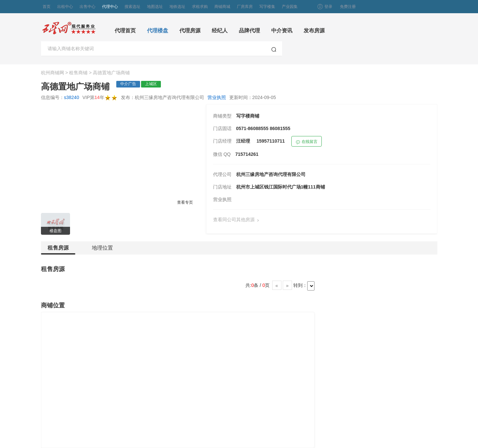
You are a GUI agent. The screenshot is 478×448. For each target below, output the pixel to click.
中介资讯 (282, 31)
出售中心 (88, 7)
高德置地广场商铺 (111, 73)
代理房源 (190, 31)
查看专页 (185, 202)
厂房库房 (245, 7)
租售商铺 (78, 73)
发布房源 (314, 31)
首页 (47, 7)
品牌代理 (249, 31)
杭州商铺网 (53, 73)
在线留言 (307, 142)
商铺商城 (222, 7)
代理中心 (110, 7)
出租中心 (65, 7)
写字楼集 (267, 7)
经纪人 (220, 31)
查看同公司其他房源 (238, 220)
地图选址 (155, 7)
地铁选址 (177, 7)
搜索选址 (132, 7)
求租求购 (200, 7)
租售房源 (58, 250)
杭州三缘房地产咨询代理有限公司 (271, 174)
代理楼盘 (158, 31)
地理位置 (102, 248)
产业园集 (290, 7)
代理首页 (125, 31)
